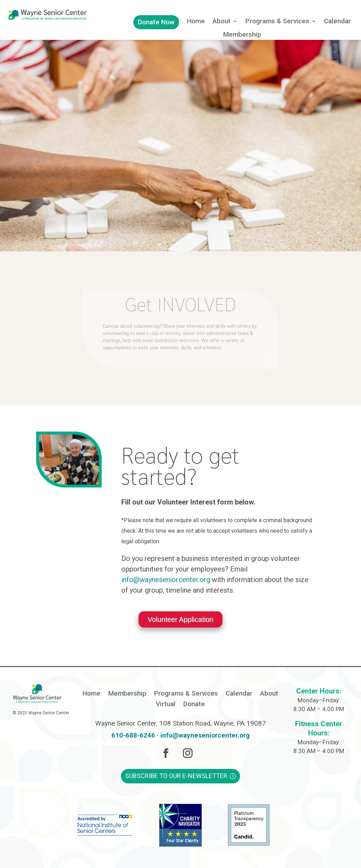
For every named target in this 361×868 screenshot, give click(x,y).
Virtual (166, 705)
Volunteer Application (181, 619)
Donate (194, 705)
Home (196, 22)
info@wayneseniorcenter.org (166, 580)
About (222, 22)
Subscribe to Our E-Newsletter (176, 776)
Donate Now (156, 22)
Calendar (337, 22)
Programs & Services (277, 22)
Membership (242, 35)
